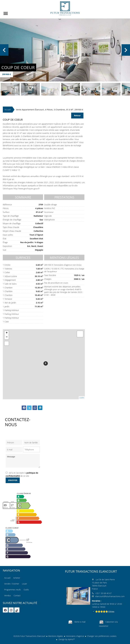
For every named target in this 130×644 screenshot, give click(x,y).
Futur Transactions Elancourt (91, 571)
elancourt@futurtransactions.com (110, 596)
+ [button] (7, 333)
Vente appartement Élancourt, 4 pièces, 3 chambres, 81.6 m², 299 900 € (50, 110)
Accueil (65, 8)
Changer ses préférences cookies (102, 636)
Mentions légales (56, 636)
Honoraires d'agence (75, 636)
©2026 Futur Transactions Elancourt (29, 636)
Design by (66, 639)
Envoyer (13, 480)
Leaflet (82, 398)
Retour (77, 115)
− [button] (7, 337)
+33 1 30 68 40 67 (103, 593)
